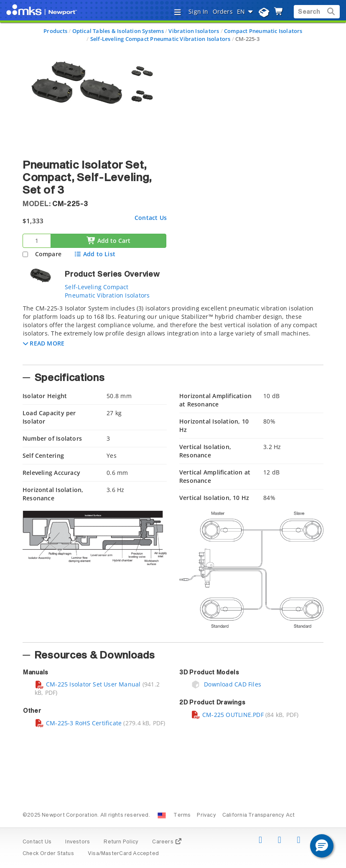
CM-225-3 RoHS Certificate (78, 723)
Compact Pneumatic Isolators (263, 31)
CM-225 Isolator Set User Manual (88, 684)
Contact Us (151, 218)
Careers (167, 842)
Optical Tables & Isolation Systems (118, 31)
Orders (223, 11)
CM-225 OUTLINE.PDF (227, 715)
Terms (182, 815)
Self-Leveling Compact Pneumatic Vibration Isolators (160, 39)
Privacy (206, 815)
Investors (78, 842)
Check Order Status (48, 854)
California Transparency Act (259, 815)
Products (55, 31)
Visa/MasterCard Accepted (123, 854)
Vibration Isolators (194, 31)
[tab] (173, 332)
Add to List (95, 254)
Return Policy (121, 842)
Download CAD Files (226, 684)
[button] (44, 343)
